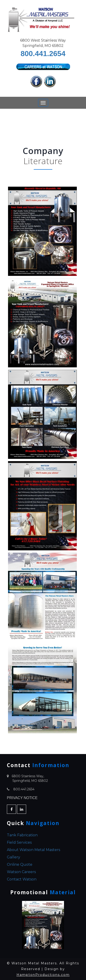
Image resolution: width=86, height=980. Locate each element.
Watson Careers (21, 872)
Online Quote (20, 864)
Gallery (14, 857)
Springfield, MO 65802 (30, 781)
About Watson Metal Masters (33, 850)
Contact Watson (22, 879)
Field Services (19, 842)
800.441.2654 (43, 54)
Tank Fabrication (22, 835)
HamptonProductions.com (43, 975)
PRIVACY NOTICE (22, 798)
